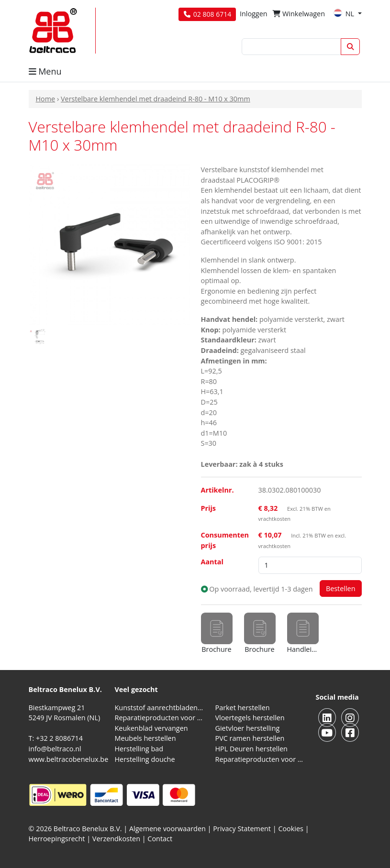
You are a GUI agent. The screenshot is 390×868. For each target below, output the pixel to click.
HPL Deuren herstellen (251, 749)
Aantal (212, 562)
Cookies (291, 829)
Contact (160, 839)
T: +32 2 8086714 (56, 738)
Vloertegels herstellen (250, 718)
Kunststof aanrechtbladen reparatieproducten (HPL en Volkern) (159, 708)
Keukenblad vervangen (151, 728)
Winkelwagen (299, 14)
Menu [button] (45, 71)
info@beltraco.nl (55, 749)
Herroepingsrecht (58, 839)
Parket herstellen (243, 708)
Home (46, 99)
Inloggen (254, 14)
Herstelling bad (139, 749)
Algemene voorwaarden (167, 829)
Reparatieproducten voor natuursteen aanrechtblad (159, 718)
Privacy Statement (242, 829)
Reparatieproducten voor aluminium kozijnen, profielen (260, 759)
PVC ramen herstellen (250, 738)
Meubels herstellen (145, 738)
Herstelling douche (145, 759)
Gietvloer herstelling (248, 728)
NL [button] (345, 14)
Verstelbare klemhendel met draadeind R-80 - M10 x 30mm (156, 99)
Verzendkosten (116, 839)
